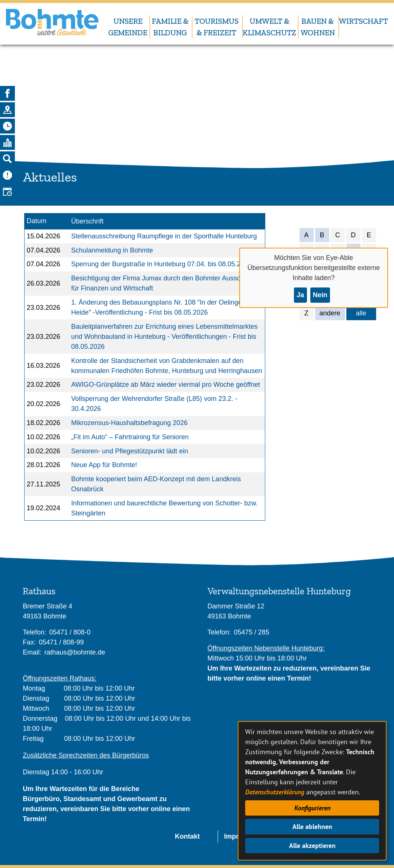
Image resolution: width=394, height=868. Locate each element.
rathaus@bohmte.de (75, 652)
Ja (300, 295)
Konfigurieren (312, 808)
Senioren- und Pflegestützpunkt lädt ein (129, 451)
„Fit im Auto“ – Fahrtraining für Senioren (130, 437)
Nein (320, 295)
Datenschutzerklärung (275, 792)
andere (330, 313)
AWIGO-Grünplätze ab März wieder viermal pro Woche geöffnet (166, 385)
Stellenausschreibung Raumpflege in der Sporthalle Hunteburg (164, 236)
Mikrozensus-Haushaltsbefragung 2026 (129, 423)
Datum (37, 221)
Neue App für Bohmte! (104, 465)
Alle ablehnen (312, 827)
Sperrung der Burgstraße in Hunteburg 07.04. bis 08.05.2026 (161, 264)
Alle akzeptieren (312, 846)
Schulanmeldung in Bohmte (112, 250)
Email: (32, 652)
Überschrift (87, 221)
